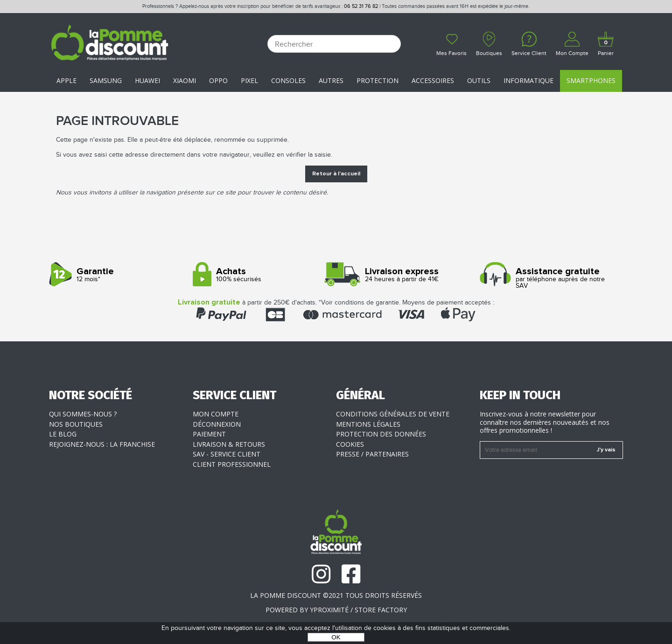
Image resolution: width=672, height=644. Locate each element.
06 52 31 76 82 (361, 6)
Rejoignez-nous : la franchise (102, 444)
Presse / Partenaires (372, 454)
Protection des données (381, 434)
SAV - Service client (227, 454)
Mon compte (216, 414)
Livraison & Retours (229, 444)
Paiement (209, 434)
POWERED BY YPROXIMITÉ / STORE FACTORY (336, 610)
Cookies (350, 444)
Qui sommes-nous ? (83, 414)
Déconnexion (217, 424)
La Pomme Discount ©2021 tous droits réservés (336, 595)
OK (336, 637)
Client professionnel (232, 464)
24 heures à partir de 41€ (404, 275)
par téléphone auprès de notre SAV (548, 278)
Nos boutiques (76, 424)
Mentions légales (368, 424)
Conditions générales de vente (393, 414)
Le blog (63, 434)
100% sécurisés (261, 275)
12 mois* (117, 275)
